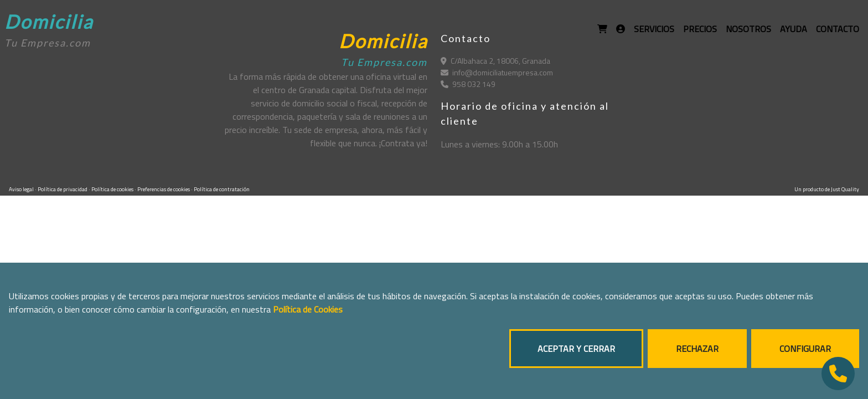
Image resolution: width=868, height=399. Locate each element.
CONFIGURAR (805, 349)
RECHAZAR (697, 349)
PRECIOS (700, 29)
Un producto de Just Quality (827, 189)
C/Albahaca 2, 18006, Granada (495, 61)
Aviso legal (22, 189)
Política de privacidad (63, 189)
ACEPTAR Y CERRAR (576, 349)
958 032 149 (468, 84)
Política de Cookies (308, 309)
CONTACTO (838, 29)
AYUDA (794, 29)
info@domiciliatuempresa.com (497, 72)
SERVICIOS (654, 29)
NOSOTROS (748, 29)
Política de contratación (222, 189)
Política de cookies (113, 189)
